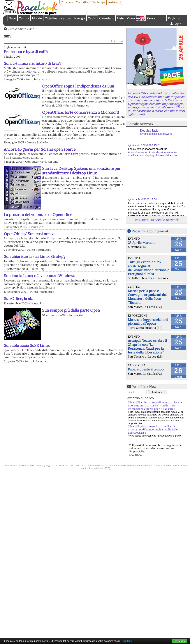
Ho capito (179, 641)
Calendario (107, 18)
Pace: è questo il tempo (146, 369)
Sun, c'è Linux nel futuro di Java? (32, 63)
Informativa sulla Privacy (122, 465)
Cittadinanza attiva (58, 18)
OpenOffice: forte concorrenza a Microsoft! (81, 112)
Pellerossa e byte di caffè (26, 52)
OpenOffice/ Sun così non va (30, 234)
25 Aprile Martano (142, 243)
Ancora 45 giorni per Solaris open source (40, 149)
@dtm (132, 199)
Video (131, 18)
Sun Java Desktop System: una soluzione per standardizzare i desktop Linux (81, 171)
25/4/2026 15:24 (151, 145)
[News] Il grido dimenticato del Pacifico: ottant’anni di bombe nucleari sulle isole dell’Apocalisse (153, 430)
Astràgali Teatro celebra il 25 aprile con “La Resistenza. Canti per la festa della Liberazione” (147, 346)
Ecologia (79, 18)
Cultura (24, 18)
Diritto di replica (171, 465)
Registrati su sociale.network (157, 220)
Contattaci (83, 2)
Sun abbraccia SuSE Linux (27, 345)
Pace (13, 18)
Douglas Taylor (156, 132)
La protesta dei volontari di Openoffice (38, 215)
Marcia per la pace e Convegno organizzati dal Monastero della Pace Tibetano (147, 297)
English (141, 18)
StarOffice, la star (19, 299)
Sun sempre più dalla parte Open (71, 310)
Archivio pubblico (140, 398)
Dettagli (127, 641)
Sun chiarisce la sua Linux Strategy (35, 256)
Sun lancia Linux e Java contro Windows (39, 276)
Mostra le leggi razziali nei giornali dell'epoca (148, 322)
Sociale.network (140, 124)
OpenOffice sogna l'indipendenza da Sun (78, 86)
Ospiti (92, 18)
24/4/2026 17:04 (147, 199)
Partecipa (99, 2)
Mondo (37, 18)
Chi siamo (67, 2)
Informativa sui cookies (149, 465)
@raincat (133, 145)
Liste (120, 18)
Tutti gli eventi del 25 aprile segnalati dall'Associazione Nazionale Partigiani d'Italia (149, 268)
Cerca (151, 18)
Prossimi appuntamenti (150, 231)
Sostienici (114, 2)
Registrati (175, 18)
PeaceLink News (145, 387)
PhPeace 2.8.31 (98, 465)
